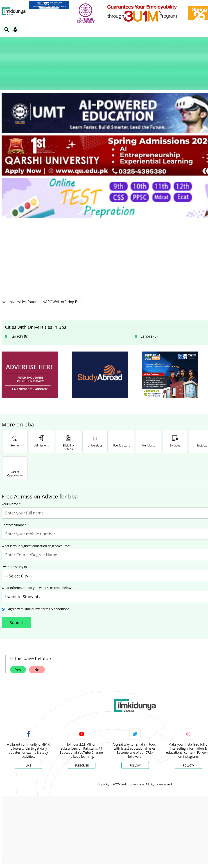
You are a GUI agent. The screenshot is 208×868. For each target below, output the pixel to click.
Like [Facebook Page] (28, 765)
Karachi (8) (19, 336)
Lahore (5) (149, 336)
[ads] (30, 375)
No (37, 670)
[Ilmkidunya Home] (14, 11)
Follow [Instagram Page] (188, 765)
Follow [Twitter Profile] (135, 765)
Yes (18, 670)
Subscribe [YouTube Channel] (82, 765)
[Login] (15, 29)
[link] (49, 5)
